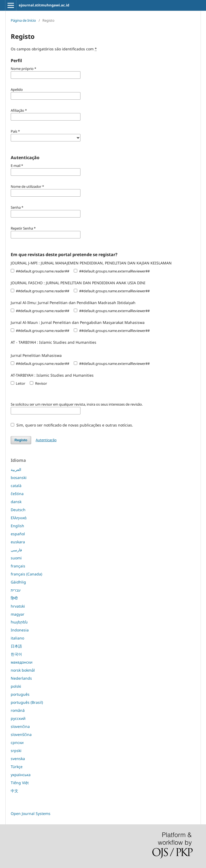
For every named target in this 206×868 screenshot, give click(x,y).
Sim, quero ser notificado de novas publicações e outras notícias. (72, 425)
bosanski (19, 478)
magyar (18, 614)
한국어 (16, 654)
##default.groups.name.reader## (40, 271)
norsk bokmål (23, 670)
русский (18, 718)
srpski (16, 751)
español (18, 534)
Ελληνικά (19, 518)
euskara (18, 542)
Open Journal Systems (31, 813)
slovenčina (20, 726)
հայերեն (19, 622)
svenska (18, 759)
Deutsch (18, 510)
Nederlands (21, 678)
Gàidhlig (18, 582)
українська (21, 775)
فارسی (16, 550)
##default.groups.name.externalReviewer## (112, 271)
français (18, 566)
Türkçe (17, 767)
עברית (16, 590)
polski (16, 686)
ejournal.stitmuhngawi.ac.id (44, 5)
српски (17, 742)
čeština (17, 494)
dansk (16, 502)
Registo (21, 440)
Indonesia (20, 630)
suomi (16, 558)
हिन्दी (14, 598)
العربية (16, 469)
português (20, 694)
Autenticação (46, 440)
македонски (22, 662)
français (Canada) (26, 574)
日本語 (16, 646)
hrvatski (18, 606)
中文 (14, 791)
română (18, 710)
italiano (17, 638)
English (17, 526)
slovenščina (21, 734)
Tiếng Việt (20, 783)
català (16, 486)
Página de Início (23, 20)
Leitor (18, 383)
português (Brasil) (27, 702)
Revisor (38, 383)
